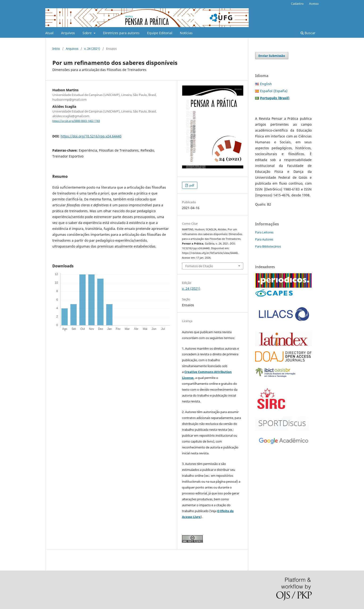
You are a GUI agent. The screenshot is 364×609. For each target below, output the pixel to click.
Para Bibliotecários (268, 246)
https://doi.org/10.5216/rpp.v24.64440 (91, 136)
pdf (191, 185)
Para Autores (264, 239)
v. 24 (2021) (92, 49)
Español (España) (274, 91)
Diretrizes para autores (121, 33)
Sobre (88, 33)
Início (56, 49)
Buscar (308, 33)
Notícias (186, 33)
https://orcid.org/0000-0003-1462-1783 (76, 121)
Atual (49, 33)
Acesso (314, 4)
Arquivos (68, 33)
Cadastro (297, 4)
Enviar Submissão (272, 56)
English (266, 84)
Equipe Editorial (160, 33)
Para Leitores (264, 232)
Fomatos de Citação (199, 266)
